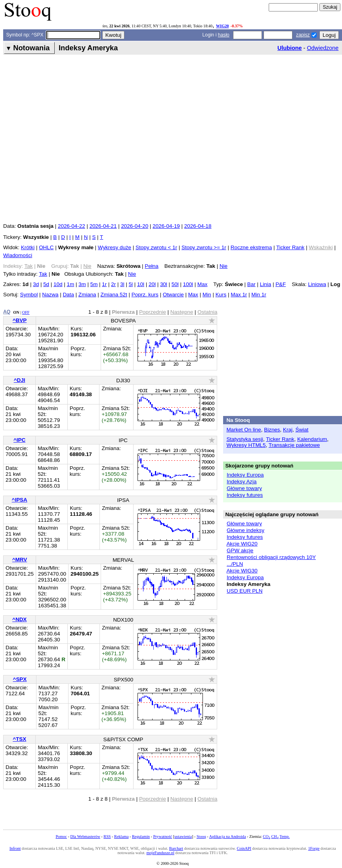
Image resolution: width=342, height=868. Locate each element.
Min (207, 295)
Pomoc (61, 837)
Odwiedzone (323, 48)
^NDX (19, 619)
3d (36, 284)
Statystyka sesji (245, 439)
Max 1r (239, 295)
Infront (15, 848)
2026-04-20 (135, 226)
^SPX (20, 679)
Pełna (151, 266)
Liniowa (317, 284)
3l (122, 284)
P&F (281, 284)
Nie (224, 266)
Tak (43, 274)
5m (94, 284)
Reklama (121, 837)
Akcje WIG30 (242, 571)
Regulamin (141, 837)
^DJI (20, 380)
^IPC (19, 440)
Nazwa (50, 295)
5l (131, 284)
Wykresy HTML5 (246, 445)
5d (46, 284)
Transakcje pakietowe (294, 445)
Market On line (244, 430)
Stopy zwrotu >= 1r (204, 247)
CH (275, 837)
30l (164, 284)
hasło (224, 35)
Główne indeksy (246, 530)
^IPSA (20, 500)
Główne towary (244, 488)
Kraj (288, 430)
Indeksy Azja (242, 482)
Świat (302, 430)
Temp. (285, 837)
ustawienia (183, 837)
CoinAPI (244, 848)
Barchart (176, 848)
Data (68, 295)
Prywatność (162, 837)
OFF (26, 312)
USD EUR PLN (245, 591)
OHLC (46, 247)
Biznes (272, 430)
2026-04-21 (103, 226)
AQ (7, 312)
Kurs (221, 295)
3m (82, 284)
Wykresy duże (115, 247)
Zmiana (87, 295)
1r (104, 284)
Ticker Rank (290, 247)
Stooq (201, 837)
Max (202, 284)
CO (266, 837)
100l (188, 284)
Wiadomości (18, 255)
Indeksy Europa (245, 475)
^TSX (19, 739)
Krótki (28, 247)
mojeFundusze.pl (160, 853)
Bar (251, 284)
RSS (107, 837)
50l (175, 284)
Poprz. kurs (145, 295)
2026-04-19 (166, 226)
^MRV (20, 560)
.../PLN (235, 564)
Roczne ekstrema (251, 247)
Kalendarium (312, 439)
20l (152, 284)
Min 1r (259, 295)
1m (70, 284)
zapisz (303, 35)
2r (113, 284)
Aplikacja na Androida (228, 837)
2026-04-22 (72, 226)
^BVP (20, 320)
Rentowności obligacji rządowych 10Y (271, 557)
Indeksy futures (245, 495)
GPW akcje (240, 550)
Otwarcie (173, 295)
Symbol (29, 295)
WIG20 (222, 26)
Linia (266, 284)
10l (141, 284)
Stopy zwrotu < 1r (156, 247)
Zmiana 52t (114, 295)
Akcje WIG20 (242, 544)
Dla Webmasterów (85, 837)
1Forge (314, 848)
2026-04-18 (198, 226)
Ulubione (290, 48)
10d (58, 284)
